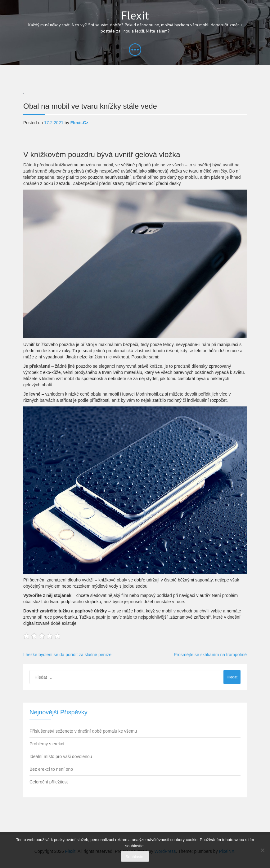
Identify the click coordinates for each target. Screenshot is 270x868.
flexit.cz (79, 123)
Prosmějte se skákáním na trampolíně (210, 655)
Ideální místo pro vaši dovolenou (61, 756)
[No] (262, 850)
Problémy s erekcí (47, 744)
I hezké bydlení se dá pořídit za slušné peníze (67, 655)
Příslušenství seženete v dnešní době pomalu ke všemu (83, 731)
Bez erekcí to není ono (51, 769)
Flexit (135, 15)
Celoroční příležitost (49, 782)
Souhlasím (135, 857)
